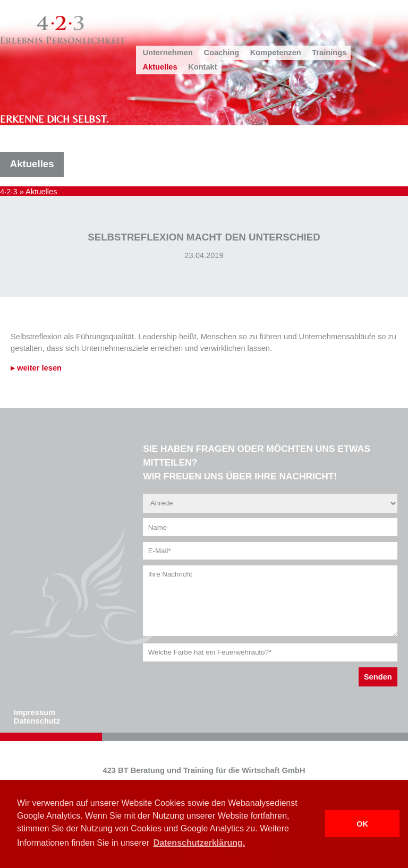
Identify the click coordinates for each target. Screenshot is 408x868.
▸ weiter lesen (36, 368)
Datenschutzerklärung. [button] (199, 843)
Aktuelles (160, 67)
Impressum (35, 712)
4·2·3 (9, 192)
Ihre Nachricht (270, 601)
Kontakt (203, 67)
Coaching (221, 53)
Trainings (329, 53)
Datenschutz (37, 721)
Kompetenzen (276, 53)
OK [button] (362, 824)
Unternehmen (167, 53)
